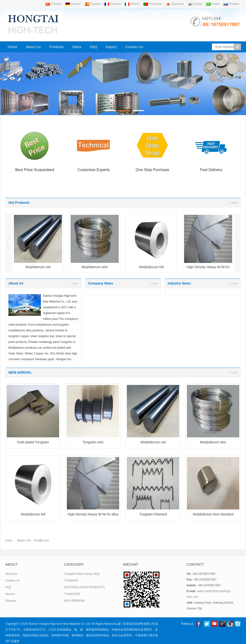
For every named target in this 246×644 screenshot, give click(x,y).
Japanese (175, 4)
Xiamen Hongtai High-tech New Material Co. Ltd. (60, 624)
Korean (195, 4)
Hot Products (19, 203)
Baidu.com (24, 540)
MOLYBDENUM (74, 601)
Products (57, 47)
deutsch (73, 4)
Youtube (215, 624)
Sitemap (11, 601)
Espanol (93, 4)
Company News (101, 283)
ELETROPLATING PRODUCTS (84, 587)
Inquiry (111, 47)
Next (238, 243)
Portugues (153, 4)
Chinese (53, 4)
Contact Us (134, 47)
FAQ (93, 47)
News (77, 47)
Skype (238, 624)
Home (12, 47)
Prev (8, 243)
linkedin (230, 624)
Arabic (213, 4)
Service (10, 594)
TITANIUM (71, 581)
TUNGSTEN (72, 594)
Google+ (222, 624)
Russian (231, 4)
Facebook (199, 624)
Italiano (132, 4)
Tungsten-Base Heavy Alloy (82, 574)
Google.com (42, 540)
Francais (113, 4)
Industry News (179, 283)
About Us (33, 47)
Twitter (207, 624)
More (233, 203)
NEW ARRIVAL (20, 372)
